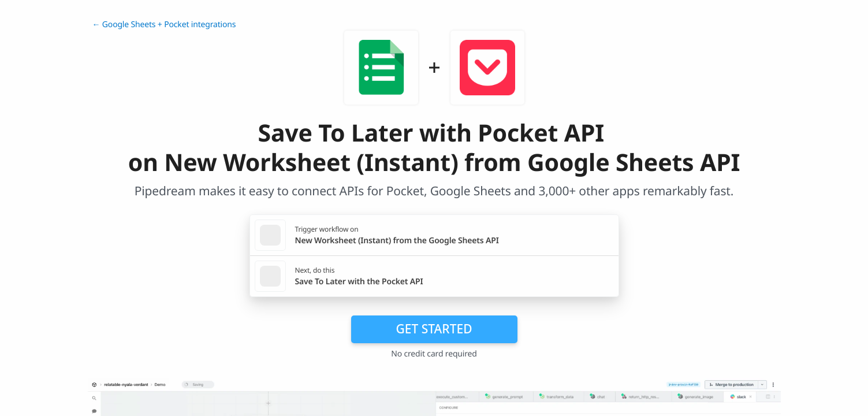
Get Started (434, 329)
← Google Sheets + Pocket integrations (164, 25)
